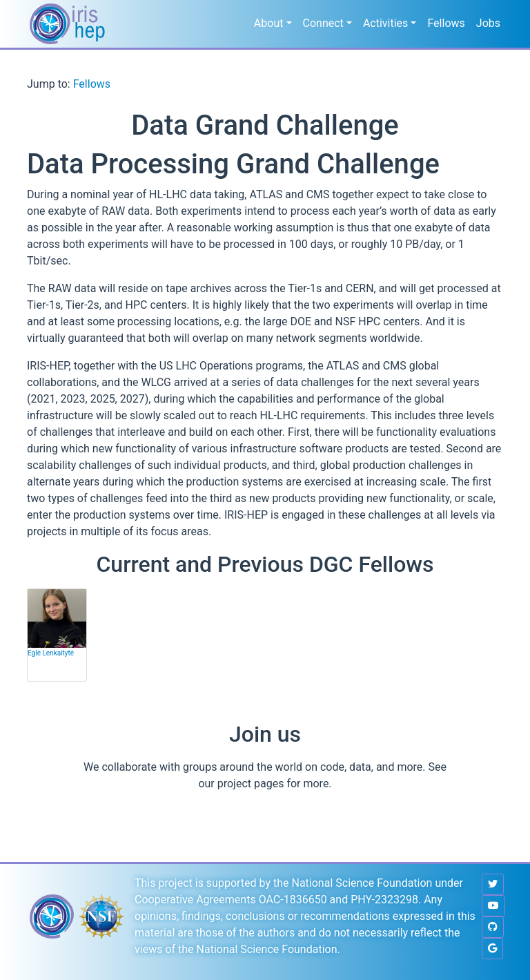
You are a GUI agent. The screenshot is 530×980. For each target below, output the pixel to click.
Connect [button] (323, 23)
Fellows (446, 23)
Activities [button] (385, 23)
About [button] (269, 23)
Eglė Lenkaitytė (51, 653)
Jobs (488, 23)
